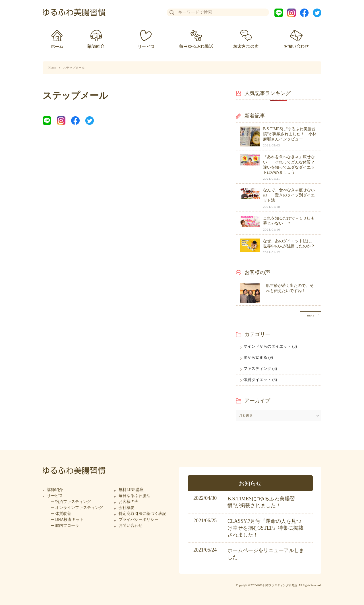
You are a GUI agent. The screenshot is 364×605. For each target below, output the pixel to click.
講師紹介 (55, 490)
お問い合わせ (131, 526)
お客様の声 (129, 502)
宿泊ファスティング (73, 502)
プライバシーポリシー (138, 520)
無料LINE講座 (131, 490)
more (311, 315)
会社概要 (127, 508)
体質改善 (63, 514)
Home (52, 67)
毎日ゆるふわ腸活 (135, 496)
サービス (55, 496)
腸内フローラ (67, 526)
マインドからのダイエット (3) (270, 346)
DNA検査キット (69, 520)
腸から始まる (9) (258, 358)
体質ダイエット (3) (260, 380)
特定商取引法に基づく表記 (142, 514)
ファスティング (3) (260, 369)
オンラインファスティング (79, 508)
